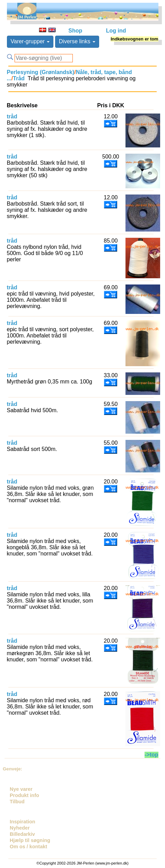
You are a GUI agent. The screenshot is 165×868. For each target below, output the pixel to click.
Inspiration (23, 822)
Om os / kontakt (28, 847)
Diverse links (77, 41)
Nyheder (20, 828)
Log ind (116, 31)
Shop (75, 31)
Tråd (19, 78)
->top (151, 755)
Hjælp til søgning (30, 840)
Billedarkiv (22, 834)
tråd (12, 116)
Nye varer (21, 789)
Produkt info (24, 795)
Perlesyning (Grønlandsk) (41, 72)
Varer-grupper (30, 41)
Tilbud (17, 802)
